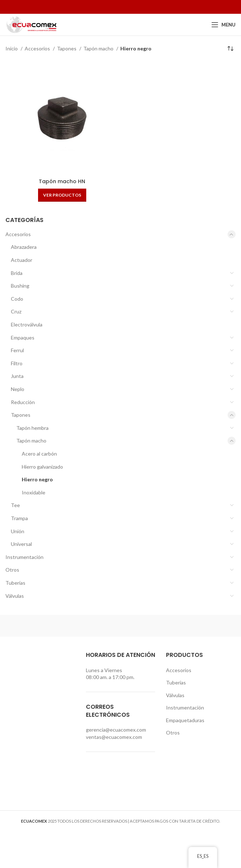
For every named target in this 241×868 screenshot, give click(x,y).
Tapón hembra (32, 428)
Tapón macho (31, 441)
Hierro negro (37, 479)
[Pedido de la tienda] (230, 49)
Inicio (12, 48)
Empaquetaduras (185, 720)
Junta (17, 376)
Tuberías (15, 583)
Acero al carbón (39, 454)
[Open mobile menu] (223, 25)
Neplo (18, 389)
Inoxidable (34, 492)
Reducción (23, 402)
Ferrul (17, 350)
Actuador (22, 260)
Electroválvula (27, 324)
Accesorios (18, 234)
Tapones (21, 415)
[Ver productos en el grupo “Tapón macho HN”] (62, 195)
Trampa (19, 518)
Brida (17, 273)
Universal (21, 544)
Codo (17, 299)
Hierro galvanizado (42, 467)
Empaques (23, 338)
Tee (15, 505)
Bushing (20, 286)
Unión (18, 531)
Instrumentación (24, 557)
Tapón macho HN (62, 181)
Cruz (16, 311)
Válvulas (15, 596)
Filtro (17, 363)
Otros (12, 570)
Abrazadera (24, 247)
